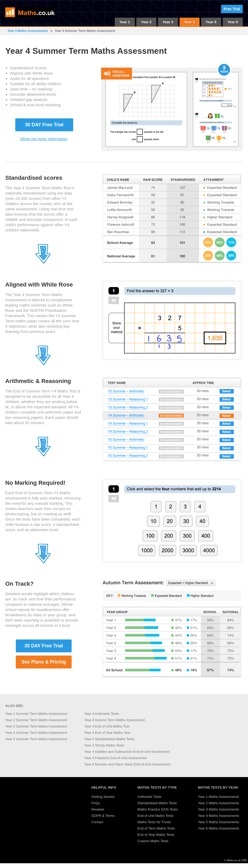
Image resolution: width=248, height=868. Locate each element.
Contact (97, 822)
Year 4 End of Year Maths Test (107, 733)
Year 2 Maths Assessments (219, 803)
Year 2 (146, 22)
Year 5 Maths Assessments (219, 822)
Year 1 (125, 22)
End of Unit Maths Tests (155, 816)
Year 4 (190, 22)
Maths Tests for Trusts (154, 822)
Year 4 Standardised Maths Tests (109, 739)
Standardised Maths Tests (157, 803)
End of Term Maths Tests (156, 828)
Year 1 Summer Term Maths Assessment (36, 714)
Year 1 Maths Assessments (219, 797)
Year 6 (233, 22)
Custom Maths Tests (153, 841)
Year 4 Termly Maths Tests (104, 745)
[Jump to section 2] (43, 263)
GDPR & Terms (103, 816)
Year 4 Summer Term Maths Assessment (36, 733)
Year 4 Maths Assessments (28, 31)
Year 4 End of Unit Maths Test (107, 726)
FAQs (96, 803)
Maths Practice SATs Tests (158, 809)
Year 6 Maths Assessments (219, 828)
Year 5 (211, 22)
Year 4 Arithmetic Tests (102, 714)
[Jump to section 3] (43, 364)
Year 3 (168, 22)
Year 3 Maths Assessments (219, 809)
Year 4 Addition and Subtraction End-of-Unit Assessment (127, 752)
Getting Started (103, 797)
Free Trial (232, 9)
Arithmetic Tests (150, 797)
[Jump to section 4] (43, 455)
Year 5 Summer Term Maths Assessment (36, 739)
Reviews (98, 809)
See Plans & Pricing (44, 662)
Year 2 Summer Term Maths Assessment (36, 720)
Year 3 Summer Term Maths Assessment (36, 726)
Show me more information (44, 139)
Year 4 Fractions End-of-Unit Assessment (115, 758)
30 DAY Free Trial (44, 125)
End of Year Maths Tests (156, 835)
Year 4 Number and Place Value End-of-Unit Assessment (127, 764)
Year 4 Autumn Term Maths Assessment (115, 720)
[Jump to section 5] (43, 562)
